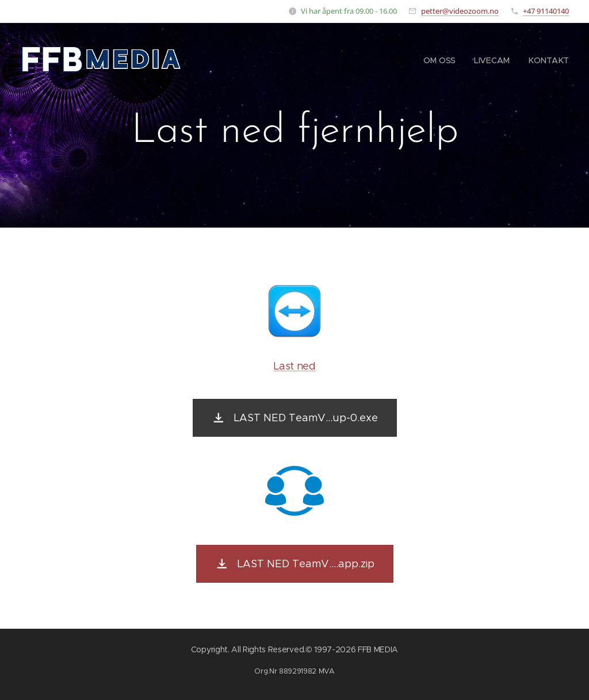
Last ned (294, 366)
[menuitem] (443, 60)
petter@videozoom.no (460, 11)
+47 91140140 (546, 11)
